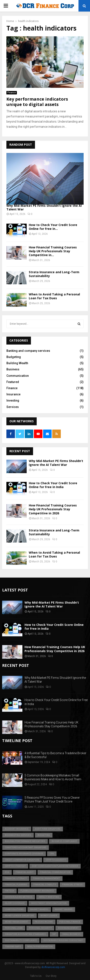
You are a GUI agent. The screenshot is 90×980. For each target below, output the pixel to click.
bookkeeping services (18, 835)
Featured (13, 382)
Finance (12, 93)
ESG (7, 872)
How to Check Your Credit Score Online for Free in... (53, 227)
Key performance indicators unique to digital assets (37, 102)
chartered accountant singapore (26, 847)
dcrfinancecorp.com (53, 967)
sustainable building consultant (63, 940)
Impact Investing (49, 897)
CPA (52, 854)
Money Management (17, 922)
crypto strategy (15, 866)
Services (13, 407)
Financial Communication (55, 872)
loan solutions (14, 909)
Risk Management (68, 928)
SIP (54, 934)
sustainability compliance (21, 940)
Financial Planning (16, 885)
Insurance (13, 394)
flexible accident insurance (37, 891)
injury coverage (15, 903)
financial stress (72, 885)
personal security (40, 928)
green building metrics (19, 897)
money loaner (49, 916)
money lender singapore (20, 916)
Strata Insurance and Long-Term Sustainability (54, 274)
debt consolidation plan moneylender (55, 866)
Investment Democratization (49, 903)
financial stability (45, 885)
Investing (13, 401)
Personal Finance (70, 922)
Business (13, 369)
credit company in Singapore (22, 860)
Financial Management (46, 878)
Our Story (51, 976)
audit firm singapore (48, 829)
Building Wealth (17, 363)
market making (64, 909)
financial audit (25, 872)
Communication (18, 376)
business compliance (64, 841)
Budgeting (14, 357)
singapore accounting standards (25, 934)
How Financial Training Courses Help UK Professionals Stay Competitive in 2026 (53, 509)
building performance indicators (25, 841)
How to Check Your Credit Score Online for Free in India (53, 485)
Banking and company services (28, 351)
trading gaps (13, 947)
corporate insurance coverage (24, 854)
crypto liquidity (56, 860)
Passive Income (44, 922)
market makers (39, 909)
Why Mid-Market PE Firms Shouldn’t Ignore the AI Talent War (44, 207)
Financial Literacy (16, 878)
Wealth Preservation (40, 947)
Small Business (71, 934)
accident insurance (17, 829)
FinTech (9, 891)
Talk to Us (36, 976)
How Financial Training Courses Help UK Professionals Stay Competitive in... (53, 251)
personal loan (14, 928)
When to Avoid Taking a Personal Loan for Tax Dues (54, 296)
